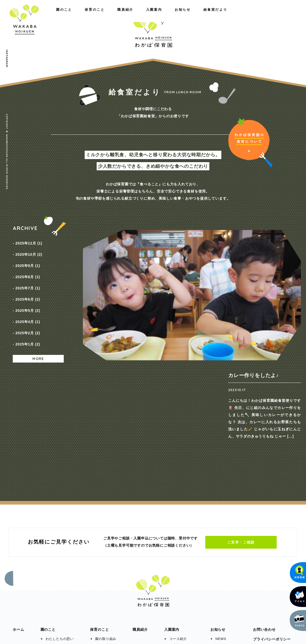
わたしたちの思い (60, 518)
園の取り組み (106, 518)
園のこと (21, 15)
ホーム (18, 509)
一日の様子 (104, 525)
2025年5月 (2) (28, 294)
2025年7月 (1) (28, 277)
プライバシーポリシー (272, 519)
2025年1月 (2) (28, 320)
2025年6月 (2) (28, 285)
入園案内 (207, 15)
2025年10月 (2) (29, 251)
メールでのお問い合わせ (269, 600)
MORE (38, 333)
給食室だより (278, 15)
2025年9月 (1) (28, 259)
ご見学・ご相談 (241, 422)
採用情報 (222, 525)
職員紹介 (92, 15)
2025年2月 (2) (28, 311)
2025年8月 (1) (28, 268)
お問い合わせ (264, 509)
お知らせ (240, 15)
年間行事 (102, 531)
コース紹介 (178, 518)
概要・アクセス (58, 525)
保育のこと (56, 15)
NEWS (221, 518)
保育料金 (176, 525)
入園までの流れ (182, 531)
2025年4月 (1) (28, 303)
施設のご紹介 (56, 531)
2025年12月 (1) (29, 242)
